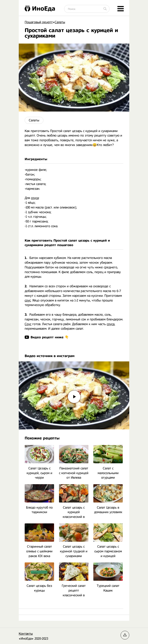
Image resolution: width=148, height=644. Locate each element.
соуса (35, 198)
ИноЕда (40, 8)
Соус (28, 324)
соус (28, 300)
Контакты (26, 634)
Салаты (34, 120)
